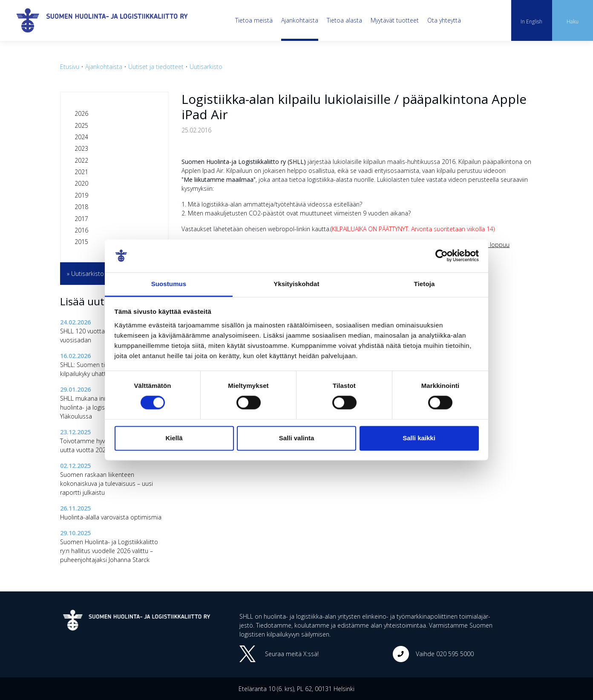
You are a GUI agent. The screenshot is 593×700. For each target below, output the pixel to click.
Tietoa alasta (344, 20)
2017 (81, 219)
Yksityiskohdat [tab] (296, 284)
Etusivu (70, 67)
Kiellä (174, 438)
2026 (81, 113)
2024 (81, 137)
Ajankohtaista (300, 20)
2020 (81, 183)
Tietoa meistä (254, 20)
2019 (81, 195)
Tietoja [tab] (425, 284)
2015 (81, 242)
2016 (81, 230)
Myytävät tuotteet (395, 20)
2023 (81, 148)
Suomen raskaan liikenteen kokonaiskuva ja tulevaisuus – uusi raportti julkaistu (107, 483)
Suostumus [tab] (169, 284)
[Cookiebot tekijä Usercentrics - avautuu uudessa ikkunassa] (442, 256)
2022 (81, 160)
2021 (81, 172)
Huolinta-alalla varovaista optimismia (111, 517)
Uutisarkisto (206, 67)
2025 (81, 125)
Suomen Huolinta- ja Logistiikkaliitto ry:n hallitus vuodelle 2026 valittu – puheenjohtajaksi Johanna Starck (109, 551)
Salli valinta (297, 438)
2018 (81, 207)
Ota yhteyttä (444, 20)
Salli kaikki (419, 438)
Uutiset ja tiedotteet (156, 67)
